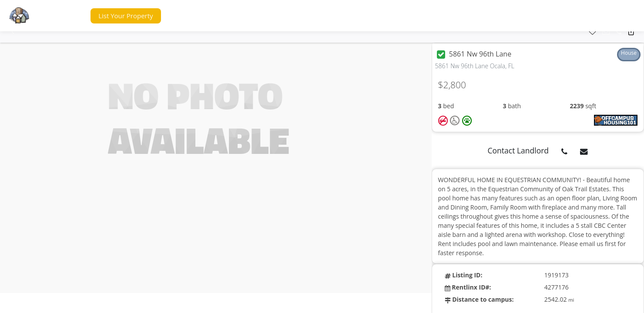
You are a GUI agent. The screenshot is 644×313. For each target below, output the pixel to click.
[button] (67, 16)
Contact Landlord (518, 150)
